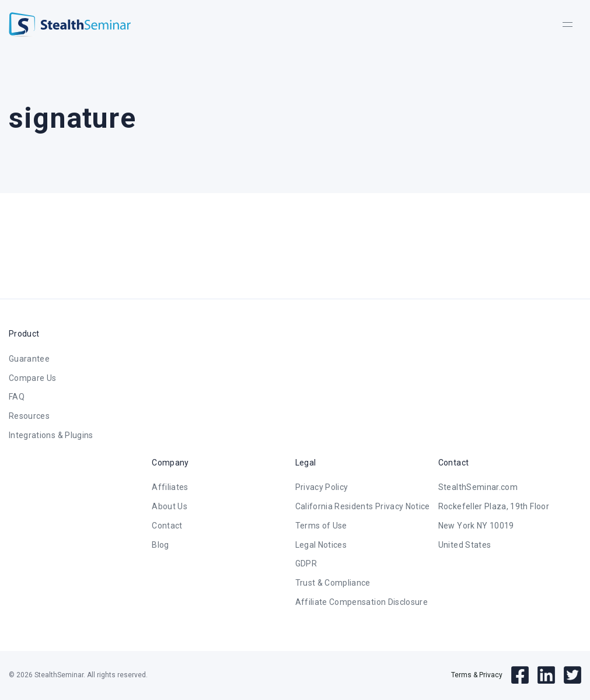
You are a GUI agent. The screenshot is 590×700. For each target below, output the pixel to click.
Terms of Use (321, 526)
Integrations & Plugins (51, 435)
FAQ (17, 397)
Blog (160, 545)
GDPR (306, 563)
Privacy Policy (322, 487)
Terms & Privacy (477, 675)
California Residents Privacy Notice (363, 506)
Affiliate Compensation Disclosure (362, 602)
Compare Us (33, 378)
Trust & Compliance (333, 583)
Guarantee (29, 359)
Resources (29, 416)
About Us (170, 506)
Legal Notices (321, 545)
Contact (167, 526)
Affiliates (170, 487)
